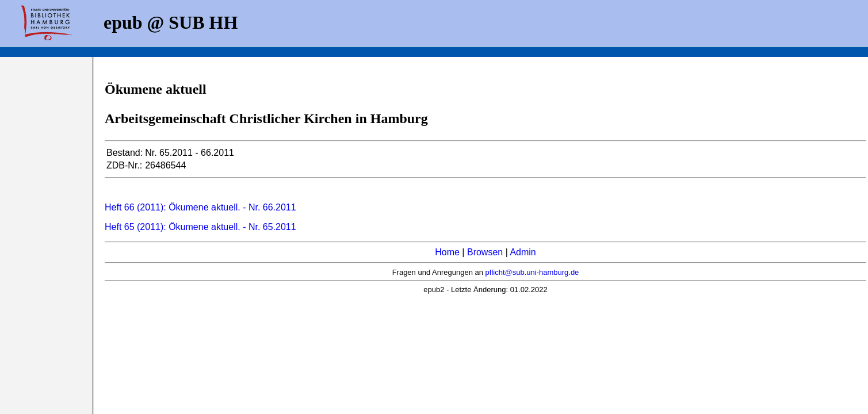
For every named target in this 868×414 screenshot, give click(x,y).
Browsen (485, 252)
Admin (523, 252)
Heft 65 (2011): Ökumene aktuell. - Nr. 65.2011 (200, 227)
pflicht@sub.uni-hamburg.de (532, 272)
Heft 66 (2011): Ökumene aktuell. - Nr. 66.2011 (200, 207)
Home (447, 252)
